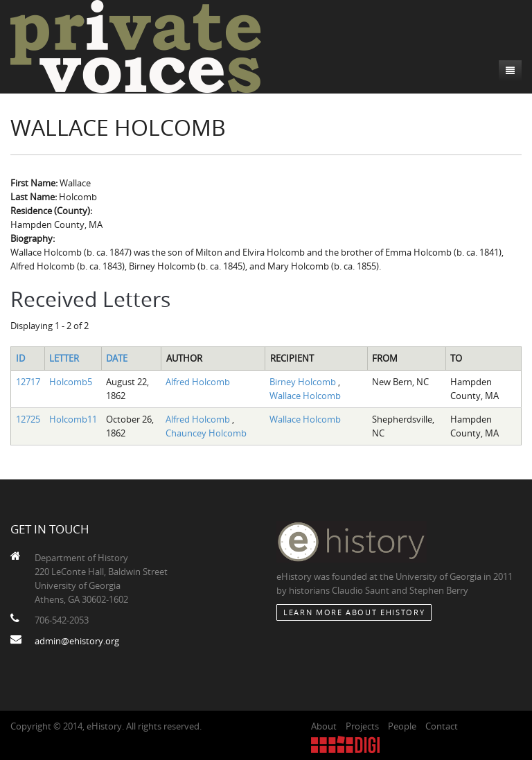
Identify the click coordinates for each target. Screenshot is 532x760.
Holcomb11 (73, 419)
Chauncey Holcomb (206, 433)
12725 (28, 419)
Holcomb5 (71, 382)
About (324, 726)
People (402, 726)
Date (117, 358)
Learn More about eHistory (354, 612)
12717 (28, 382)
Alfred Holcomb (198, 382)
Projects (362, 726)
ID (20, 358)
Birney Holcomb (304, 382)
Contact (442, 726)
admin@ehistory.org (77, 641)
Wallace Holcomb (305, 396)
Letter (64, 358)
